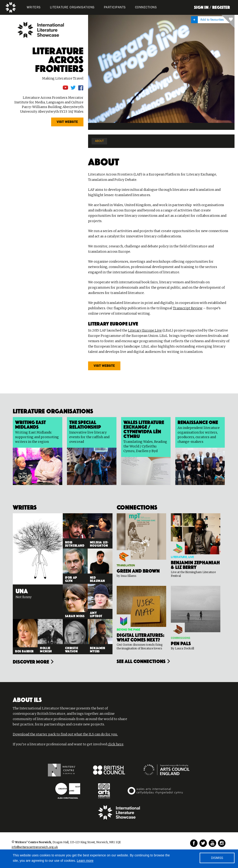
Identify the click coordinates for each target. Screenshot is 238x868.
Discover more (31, 661)
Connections (146, 7)
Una (22, 590)
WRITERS (34, 7)
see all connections (141, 661)
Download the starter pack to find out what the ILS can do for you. (65, 734)
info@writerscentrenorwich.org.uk (35, 847)
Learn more (85, 861)
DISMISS (217, 858)
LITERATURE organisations (72, 7)
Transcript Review (188, 308)
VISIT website (67, 122)
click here (116, 744)
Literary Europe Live (145, 330)
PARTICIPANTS (115, 7)
